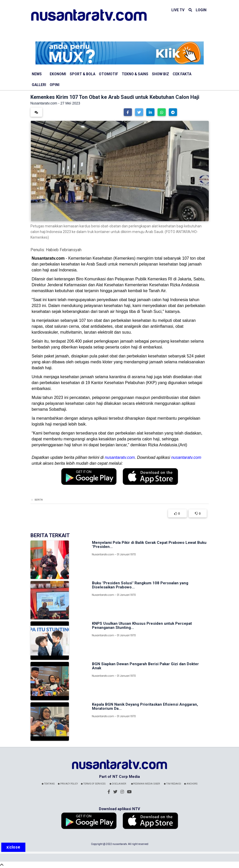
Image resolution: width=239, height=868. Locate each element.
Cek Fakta (182, 74)
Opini (55, 85)
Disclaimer (118, 784)
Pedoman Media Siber (146, 784)
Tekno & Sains (135, 74)
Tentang (48, 784)
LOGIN (201, 10)
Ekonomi (58, 74)
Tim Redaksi (173, 784)
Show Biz (160, 74)
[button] (128, 112)
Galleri (39, 85)
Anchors (191, 784)
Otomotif (108, 74)
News (37, 74)
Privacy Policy (68, 784)
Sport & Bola (82, 74)
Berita (39, 500)
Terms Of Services (93, 784)
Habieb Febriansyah (64, 250)
